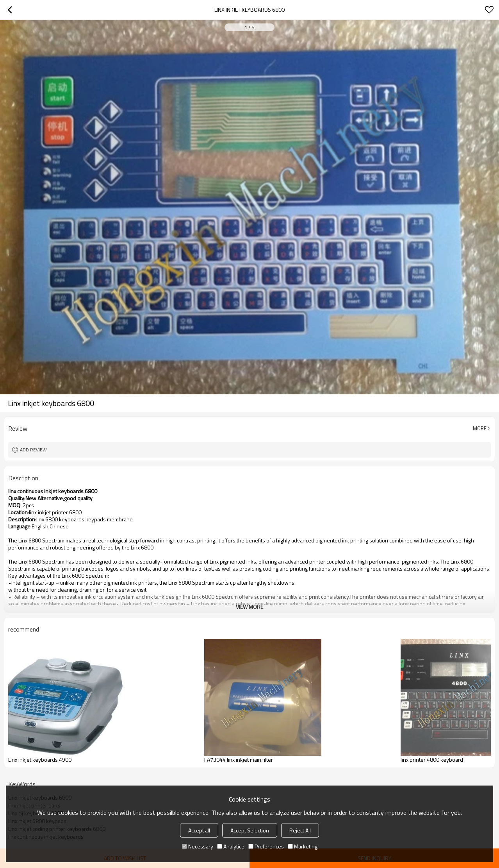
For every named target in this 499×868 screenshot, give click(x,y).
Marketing (303, 846)
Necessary (198, 846)
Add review (33, 450)
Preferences (266, 846)
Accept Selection (250, 830)
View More (249, 607)
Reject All (300, 830)
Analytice (231, 846)
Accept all (199, 830)
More (480, 428)
